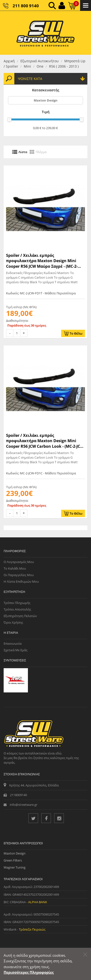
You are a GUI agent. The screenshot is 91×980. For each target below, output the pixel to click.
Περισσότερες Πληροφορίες (29, 972)
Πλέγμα (41, 152)
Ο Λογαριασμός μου (19, 562)
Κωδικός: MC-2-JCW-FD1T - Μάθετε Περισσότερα (41, 293)
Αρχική (9, 61)
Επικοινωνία (13, 643)
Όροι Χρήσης (13, 622)
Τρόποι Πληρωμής (17, 603)
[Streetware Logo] (45, 33)
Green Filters (13, 860)
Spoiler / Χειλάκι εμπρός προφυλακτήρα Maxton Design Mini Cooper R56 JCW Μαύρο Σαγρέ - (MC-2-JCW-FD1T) (42, 261)
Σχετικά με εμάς (16, 650)
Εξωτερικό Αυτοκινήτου (40, 61)
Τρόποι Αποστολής (17, 609)
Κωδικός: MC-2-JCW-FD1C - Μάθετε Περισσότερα (41, 473)
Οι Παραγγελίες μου (19, 575)
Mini (27, 66)
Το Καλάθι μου (15, 568)
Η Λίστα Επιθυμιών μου (21, 581)
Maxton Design (46, 100)
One (40, 66)
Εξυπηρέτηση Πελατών (20, 616)
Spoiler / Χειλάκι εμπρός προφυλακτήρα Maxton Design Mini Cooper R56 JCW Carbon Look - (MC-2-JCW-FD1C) (45, 441)
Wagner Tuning (15, 867)
